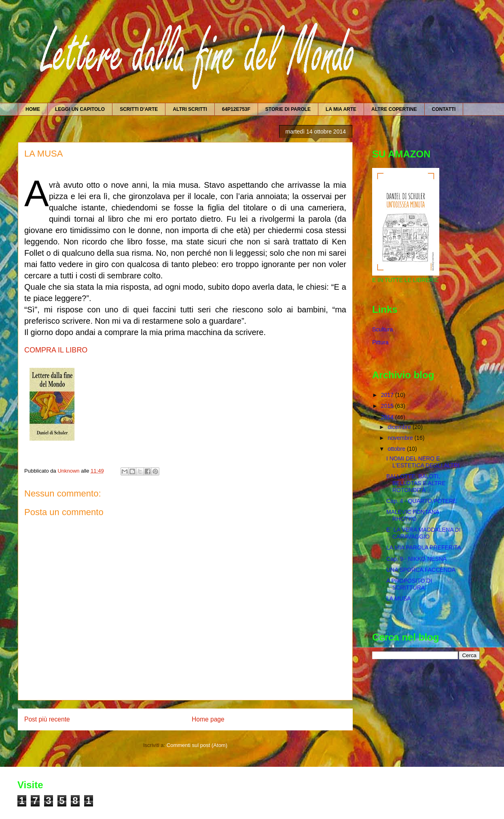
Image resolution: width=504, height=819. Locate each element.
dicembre (400, 427)
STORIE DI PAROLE (288, 109)
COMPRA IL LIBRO (56, 350)
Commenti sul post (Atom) (197, 745)
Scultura (382, 329)
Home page (208, 719)
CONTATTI (444, 109)
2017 (388, 395)
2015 (388, 406)
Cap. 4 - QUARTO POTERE (422, 501)
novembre (401, 438)
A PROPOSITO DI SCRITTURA (409, 584)
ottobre (397, 449)
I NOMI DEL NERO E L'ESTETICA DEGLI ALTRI (423, 462)
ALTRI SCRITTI (190, 109)
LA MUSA (399, 598)
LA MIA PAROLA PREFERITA (424, 547)
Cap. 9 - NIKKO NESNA (416, 559)
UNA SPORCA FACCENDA (421, 570)
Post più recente (47, 719)
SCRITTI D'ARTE (139, 109)
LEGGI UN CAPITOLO (80, 109)
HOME (33, 109)
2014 (388, 417)
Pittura (380, 342)
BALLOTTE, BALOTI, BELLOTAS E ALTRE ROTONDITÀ (416, 483)
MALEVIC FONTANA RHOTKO (413, 515)
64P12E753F (236, 109)
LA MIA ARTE (341, 109)
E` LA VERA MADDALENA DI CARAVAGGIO (424, 533)
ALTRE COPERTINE (394, 109)
